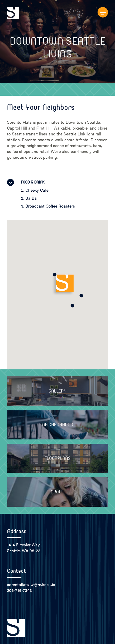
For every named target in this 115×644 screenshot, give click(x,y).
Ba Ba (31, 198)
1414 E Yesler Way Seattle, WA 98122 (24, 548)
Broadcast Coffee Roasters (50, 206)
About (57, 492)
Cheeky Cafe (37, 190)
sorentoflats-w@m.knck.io (31, 584)
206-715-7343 (19, 590)
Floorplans (57, 458)
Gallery (57, 391)
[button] (72, 306)
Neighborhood (58, 425)
